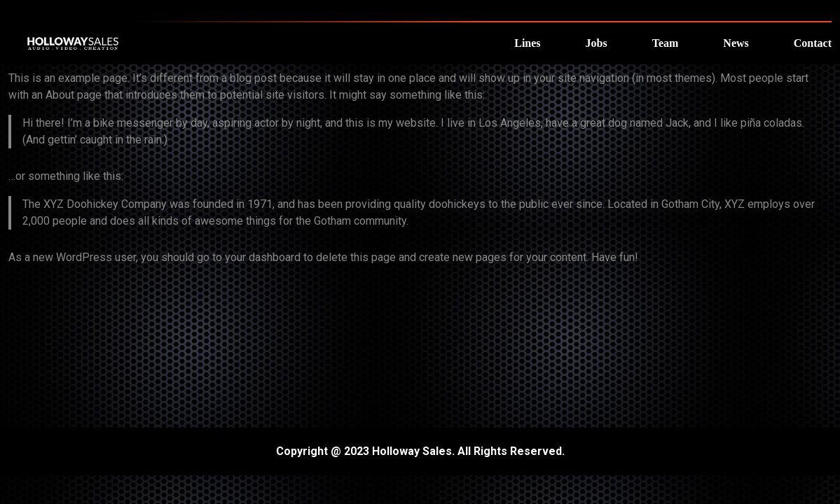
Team (666, 43)
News (736, 43)
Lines (527, 43)
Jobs (597, 43)
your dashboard (263, 257)
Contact (813, 43)
